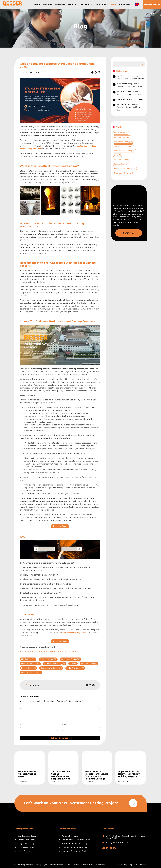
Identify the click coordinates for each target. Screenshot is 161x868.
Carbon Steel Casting (27, 840)
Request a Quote (60, 526)
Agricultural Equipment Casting (76, 847)
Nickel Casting (24, 851)
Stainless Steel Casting (28, 836)
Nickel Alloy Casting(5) (75, 668)
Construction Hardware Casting (76, 840)
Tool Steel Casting (26, 847)
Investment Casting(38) (70, 659)
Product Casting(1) (28, 668)
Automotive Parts (70, 836)
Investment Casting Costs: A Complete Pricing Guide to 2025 (129, 85)
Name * (24, 725)
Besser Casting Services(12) (51, 668)
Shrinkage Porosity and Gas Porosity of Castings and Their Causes (128, 107)
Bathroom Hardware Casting (75, 844)
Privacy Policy (56, 865)
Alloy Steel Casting (26, 844)
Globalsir (143, 865)
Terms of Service (72, 865)
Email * (66, 725)
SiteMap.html (87, 865)
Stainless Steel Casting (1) (31, 673)
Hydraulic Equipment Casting (75, 851)
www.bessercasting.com (73, 633)
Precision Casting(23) (48, 659)
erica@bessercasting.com (118, 843)
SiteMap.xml (100, 865)
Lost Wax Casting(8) (89, 664)
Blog (86, 33)
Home (75, 33)
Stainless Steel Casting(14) (55, 664)
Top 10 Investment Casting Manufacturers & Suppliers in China (130, 77)
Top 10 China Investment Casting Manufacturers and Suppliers (48, 651)
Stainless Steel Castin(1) (30, 664)
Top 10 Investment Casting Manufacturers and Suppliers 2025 (130, 93)
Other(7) (73, 664)
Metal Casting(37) (28, 659)
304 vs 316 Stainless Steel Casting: (130, 99)
